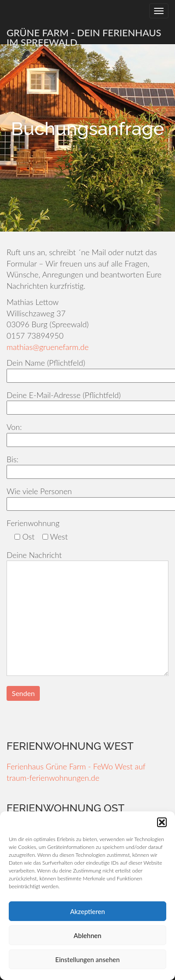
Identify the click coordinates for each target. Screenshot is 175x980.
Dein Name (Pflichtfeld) (87, 369)
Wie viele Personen (87, 497)
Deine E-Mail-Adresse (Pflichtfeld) (87, 401)
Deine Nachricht (87, 614)
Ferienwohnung (33, 523)
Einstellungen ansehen (87, 959)
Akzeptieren (87, 911)
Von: (87, 433)
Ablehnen (87, 935)
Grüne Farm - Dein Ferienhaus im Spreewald (84, 35)
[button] (162, 822)
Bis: (87, 466)
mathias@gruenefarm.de (48, 347)
